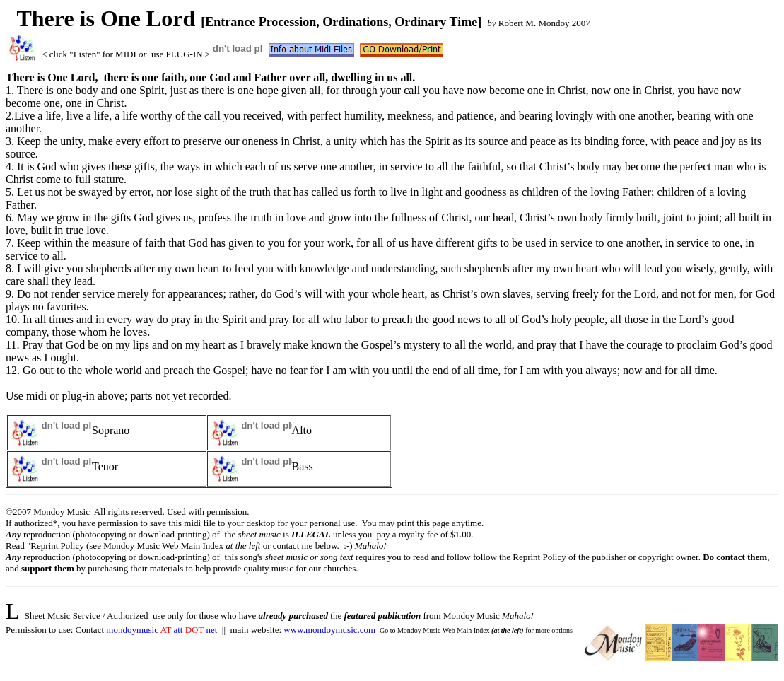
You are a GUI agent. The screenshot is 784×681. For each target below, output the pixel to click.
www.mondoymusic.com (329, 630)
